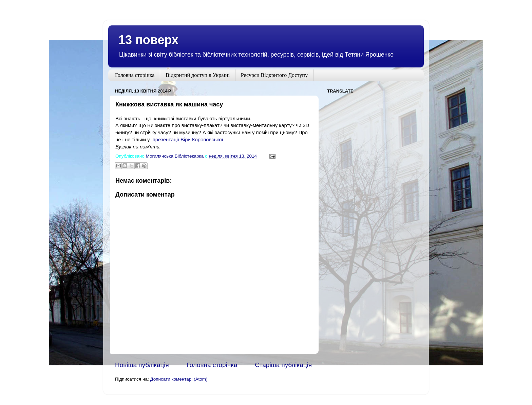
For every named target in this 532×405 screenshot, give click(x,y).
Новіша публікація (142, 365)
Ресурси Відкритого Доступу (274, 75)
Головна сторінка (135, 75)
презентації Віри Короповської (188, 140)
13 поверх (148, 40)
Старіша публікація (283, 365)
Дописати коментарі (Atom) (179, 379)
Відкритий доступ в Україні (198, 75)
